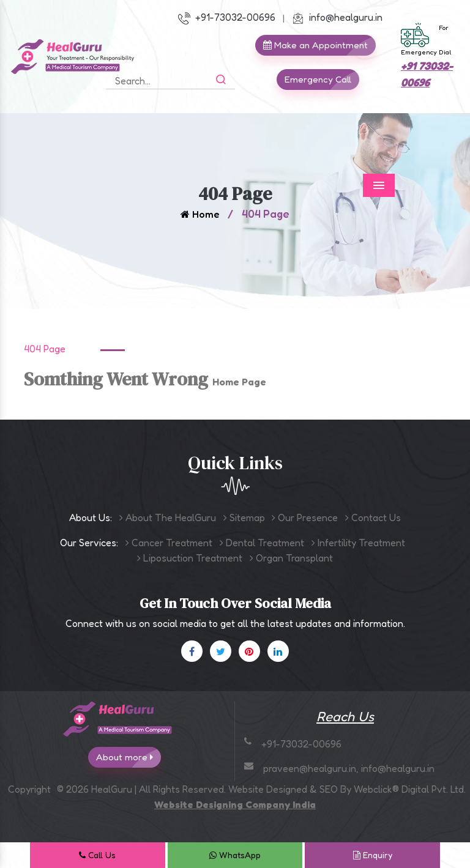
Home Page (239, 382)
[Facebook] (192, 651)
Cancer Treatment (169, 543)
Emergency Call (322, 80)
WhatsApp (235, 855)
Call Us (97, 855)
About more (129, 757)
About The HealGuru (168, 517)
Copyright (29, 789)
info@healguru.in (337, 17)
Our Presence (305, 517)
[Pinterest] (249, 651)
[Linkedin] (278, 651)
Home (200, 214)
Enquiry (373, 855)
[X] (221, 651)
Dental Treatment (262, 543)
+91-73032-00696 (227, 17)
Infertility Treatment (358, 543)
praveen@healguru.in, (312, 768)
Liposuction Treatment (190, 558)
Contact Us (373, 517)
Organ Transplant (291, 558)
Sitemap (244, 517)
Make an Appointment (319, 45)
